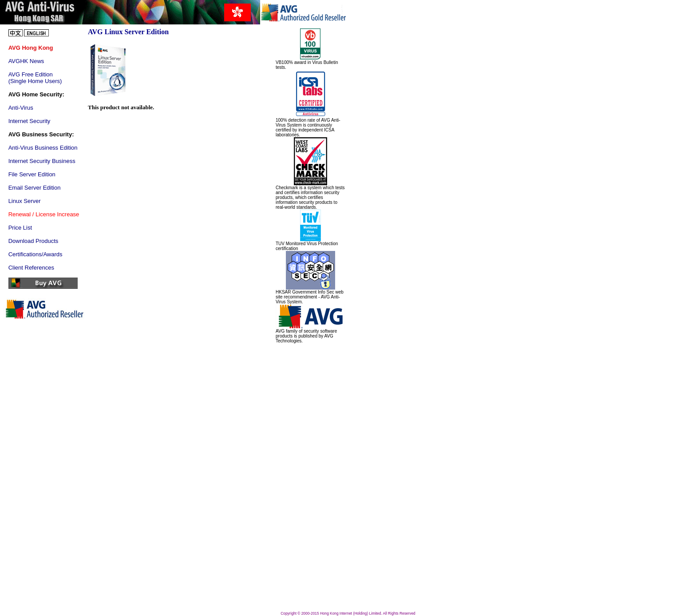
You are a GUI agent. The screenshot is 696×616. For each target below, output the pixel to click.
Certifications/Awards (36, 254)
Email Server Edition (35, 188)
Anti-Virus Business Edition (43, 148)
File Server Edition (32, 174)
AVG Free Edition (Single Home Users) (35, 78)
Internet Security (30, 121)
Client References (31, 268)
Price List (20, 228)
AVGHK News (26, 61)
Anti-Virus (21, 108)
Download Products (34, 241)
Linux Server (25, 201)
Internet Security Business (42, 161)
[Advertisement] (302, 477)
